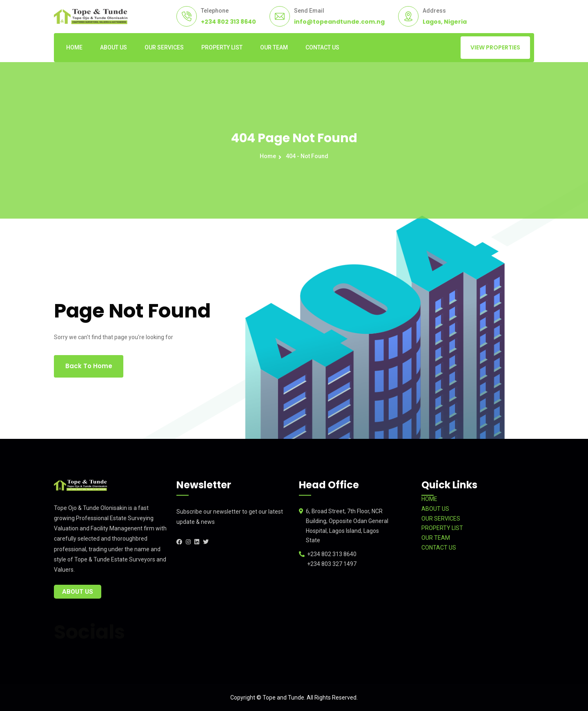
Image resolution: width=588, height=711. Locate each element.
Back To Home (89, 366)
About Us (78, 592)
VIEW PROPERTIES (495, 47)
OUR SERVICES (164, 47)
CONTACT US (322, 47)
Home (269, 156)
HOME (74, 47)
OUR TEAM (274, 47)
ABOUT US (114, 47)
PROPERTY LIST (222, 47)
